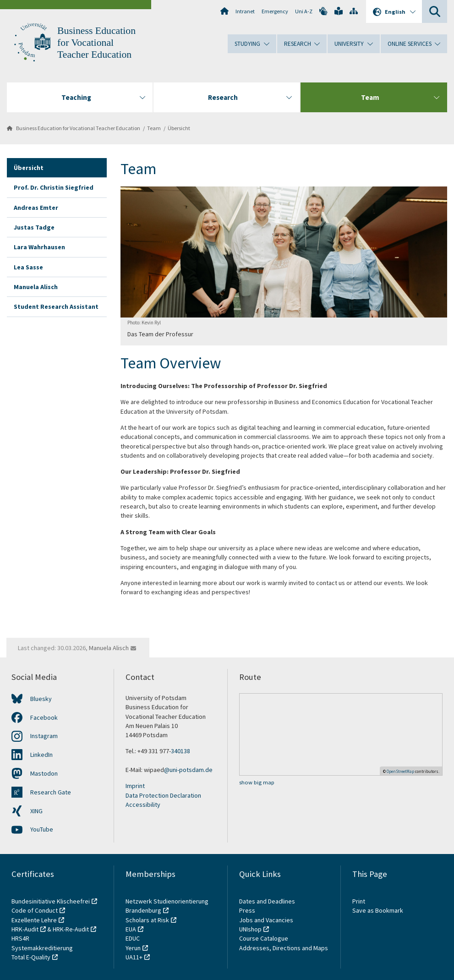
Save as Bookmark (378, 910)
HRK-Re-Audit (71, 929)
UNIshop (250, 929)
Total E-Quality (31, 957)
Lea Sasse (28, 267)
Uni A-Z (304, 11)
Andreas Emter (36, 208)
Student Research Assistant (56, 307)
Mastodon (44, 773)
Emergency (275, 11)
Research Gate (51, 792)
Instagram (44, 736)
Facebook (44, 717)
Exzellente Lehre (34, 920)
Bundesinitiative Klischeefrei (51, 901)
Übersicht (179, 128)
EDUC (133, 938)
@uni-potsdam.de (188, 770)
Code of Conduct (35, 910)
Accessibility (143, 805)
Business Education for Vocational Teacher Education (96, 43)
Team (154, 128)
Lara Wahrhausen (39, 247)
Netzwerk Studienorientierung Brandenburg (167, 906)
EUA (131, 929)
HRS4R (20, 938)
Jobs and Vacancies (266, 920)
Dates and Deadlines (267, 901)
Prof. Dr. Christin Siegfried (54, 187)
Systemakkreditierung (42, 948)
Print (359, 901)
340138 (181, 751)
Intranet (245, 11)
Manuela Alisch (36, 287)
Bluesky (41, 699)
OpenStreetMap (400, 771)
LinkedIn (41, 755)
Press (247, 910)
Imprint (135, 786)
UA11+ (134, 957)
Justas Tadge (34, 227)
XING (36, 811)
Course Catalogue (264, 938)
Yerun (133, 948)
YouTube (42, 829)
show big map (257, 782)
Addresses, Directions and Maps (284, 948)
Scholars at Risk (147, 920)
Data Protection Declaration (163, 795)
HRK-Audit (25, 929)
